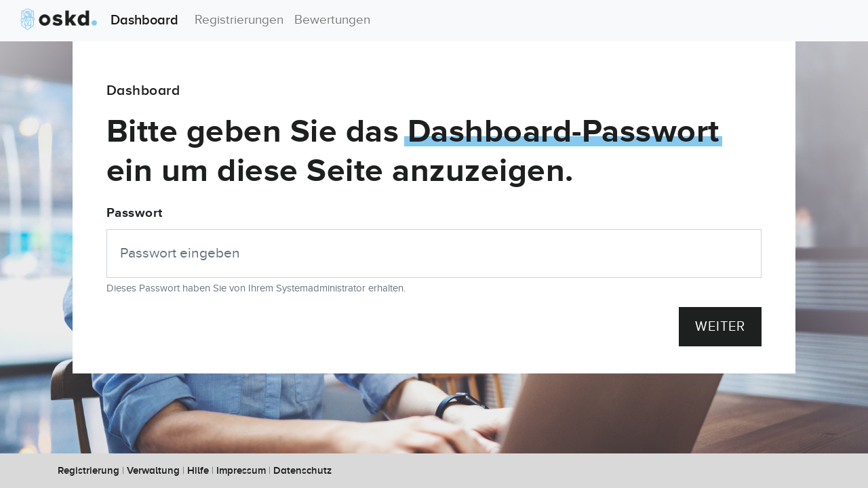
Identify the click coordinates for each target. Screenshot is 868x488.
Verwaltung (153, 471)
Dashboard (95, 20)
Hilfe (198, 471)
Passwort (135, 213)
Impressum (241, 471)
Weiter (720, 327)
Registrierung (88, 471)
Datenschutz (302, 471)
